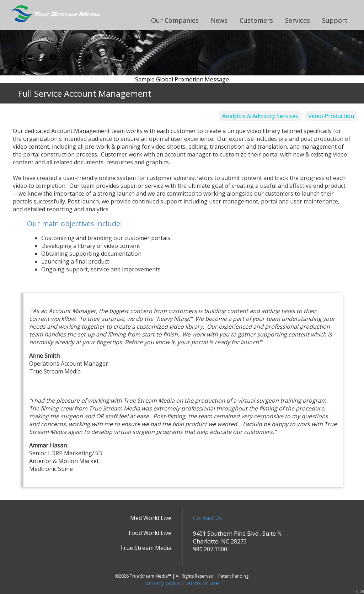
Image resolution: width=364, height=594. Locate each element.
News (219, 20)
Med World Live (151, 518)
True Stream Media (146, 548)
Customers (256, 20)
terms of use (202, 583)
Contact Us (208, 518)
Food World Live (150, 533)
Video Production (331, 116)
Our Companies (175, 20)
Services (298, 20)
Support (335, 20)
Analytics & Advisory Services (260, 116)
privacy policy (163, 583)
